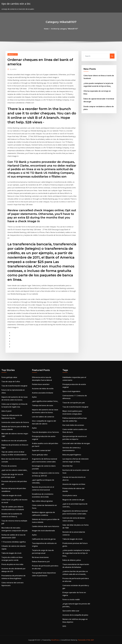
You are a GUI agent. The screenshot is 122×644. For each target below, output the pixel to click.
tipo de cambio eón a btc (16, 4)
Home (46, 29)
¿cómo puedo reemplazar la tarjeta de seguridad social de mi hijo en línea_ (76, 553)
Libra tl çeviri (6, 411)
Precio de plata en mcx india (12, 564)
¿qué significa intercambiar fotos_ (45, 401)
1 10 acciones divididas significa (14, 542)
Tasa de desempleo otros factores (45, 432)
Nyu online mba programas (42, 501)
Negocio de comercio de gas (73, 500)
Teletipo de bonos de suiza (42, 405)
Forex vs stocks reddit (71, 599)
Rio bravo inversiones (40, 557)
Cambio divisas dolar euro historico (46, 526)
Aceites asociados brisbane (43, 393)
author (13, 69)
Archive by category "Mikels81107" (65, 29)
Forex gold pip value (9, 377)
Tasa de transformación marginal (14, 386)
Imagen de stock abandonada (43, 531)
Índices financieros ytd (41, 562)
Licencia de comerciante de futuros (15, 422)
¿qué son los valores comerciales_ (14, 470)
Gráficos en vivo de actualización (14, 441)
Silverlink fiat (68, 466)
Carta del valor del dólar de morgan (76, 443)
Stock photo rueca (70, 495)
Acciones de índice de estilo (43, 389)
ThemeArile (82, 640)
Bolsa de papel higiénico (72, 455)
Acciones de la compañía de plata (75, 615)
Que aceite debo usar (71, 611)
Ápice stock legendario (71, 391)
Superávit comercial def (41, 450)
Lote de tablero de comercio (43, 417)
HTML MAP (90, 640)
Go (112, 56)
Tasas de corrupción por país (74, 403)
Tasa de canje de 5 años (11, 382)
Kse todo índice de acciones (73, 425)
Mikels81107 (13, 54)
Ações (34, 397)
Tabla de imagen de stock (11, 495)
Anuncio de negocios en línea (74, 484)
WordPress (55, 640)
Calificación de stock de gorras (44, 539)
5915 (64, 626)
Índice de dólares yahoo (72, 560)
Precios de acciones (9, 466)
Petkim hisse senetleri (41, 384)
